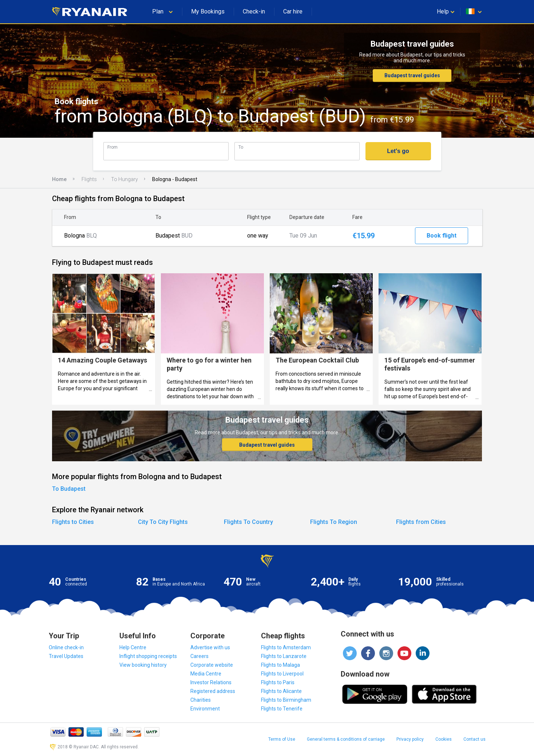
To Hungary (124, 179)
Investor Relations (211, 682)
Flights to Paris (278, 682)
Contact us (474, 739)
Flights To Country (248, 522)
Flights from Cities (421, 522)
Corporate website (212, 665)
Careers (199, 656)
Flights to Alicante (281, 691)
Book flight (442, 236)
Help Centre (133, 647)
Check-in (254, 11)
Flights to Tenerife (282, 709)
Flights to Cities (73, 522)
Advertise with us (210, 647)
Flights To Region (334, 522)
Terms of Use (282, 739)
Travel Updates (66, 656)
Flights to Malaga (280, 665)
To (241, 147)
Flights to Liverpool (282, 674)
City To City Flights (163, 522)
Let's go (398, 151)
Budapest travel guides (412, 75)
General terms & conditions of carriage (346, 739)
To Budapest (69, 489)
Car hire (293, 11)
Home (59, 179)
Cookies (444, 739)
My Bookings (208, 11)
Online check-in (66, 647)
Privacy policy (410, 739)
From (112, 147)
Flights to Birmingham (286, 700)
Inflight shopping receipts (148, 656)
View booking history (143, 665)
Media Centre (206, 674)
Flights (89, 179)
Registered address (213, 691)
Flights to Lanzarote (284, 656)
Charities (201, 700)
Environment (205, 709)
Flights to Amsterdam (286, 647)
